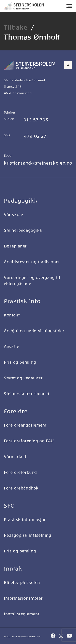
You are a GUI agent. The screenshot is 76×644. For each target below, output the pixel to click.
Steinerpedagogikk (23, 230)
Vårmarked (15, 457)
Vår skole (13, 215)
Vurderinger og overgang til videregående (32, 281)
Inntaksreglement (22, 614)
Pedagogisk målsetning (28, 535)
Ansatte (11, 347)
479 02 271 (36, 136)
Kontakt (12, 315)
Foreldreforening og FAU (29, 441)
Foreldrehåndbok (21, 488)
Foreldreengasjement (25, 425)
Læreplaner (15, 246)
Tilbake (16, 27)
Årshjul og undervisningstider (34, 331)
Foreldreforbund (20, 472)
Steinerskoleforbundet (27, 394)
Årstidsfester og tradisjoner (32, 262)
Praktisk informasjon (25, 520)
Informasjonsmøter (23, 598)
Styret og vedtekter (23, 378)
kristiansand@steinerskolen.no (38, 163)
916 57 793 (36, 120)
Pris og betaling (20, 362)
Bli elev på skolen (22, 582)
